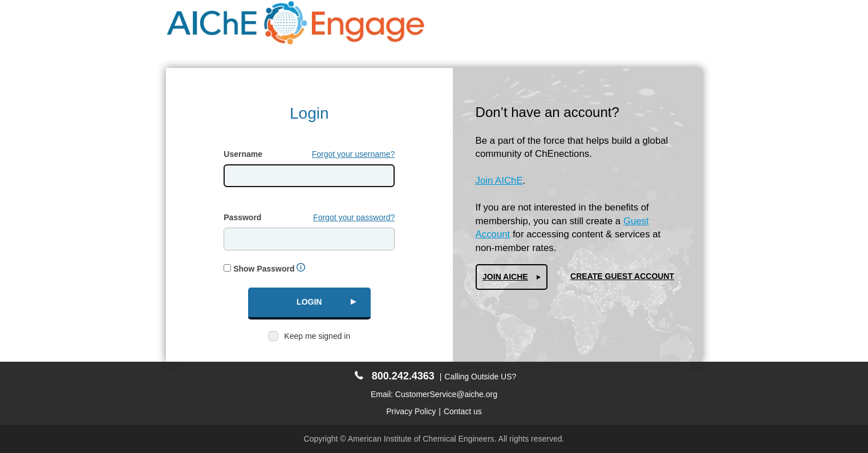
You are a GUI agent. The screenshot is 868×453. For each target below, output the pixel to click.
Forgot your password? (354, 217)
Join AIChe (505, 277)
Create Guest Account (622, 276)
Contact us (463, 411)
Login (309, 302)
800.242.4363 (395, 376)
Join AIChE (499, 181)
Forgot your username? (354, 154)
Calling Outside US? (480, 377)
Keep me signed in (317, 336)
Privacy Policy (411, 411)
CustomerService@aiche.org (446, 394)
